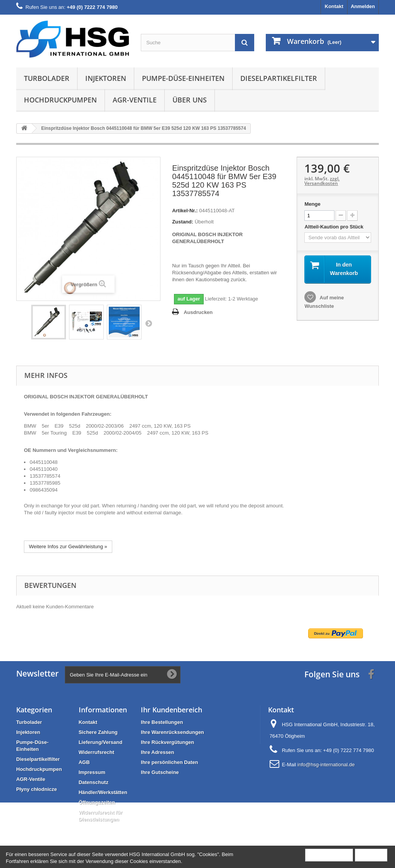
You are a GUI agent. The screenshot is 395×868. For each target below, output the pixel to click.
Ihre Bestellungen (162, 722)
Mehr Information (329, 855)
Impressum (92, 772)
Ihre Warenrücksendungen (172, 732)
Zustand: (183, 222)
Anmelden (363, 6)
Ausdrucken (198, 312)
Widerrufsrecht (96, 752)
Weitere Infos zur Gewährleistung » (68, 546)
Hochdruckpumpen (60, 100)
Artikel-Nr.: (185, 211)
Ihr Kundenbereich (171, 710)
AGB (84, 762)
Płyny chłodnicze (36, 789)
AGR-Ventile (135, 100)
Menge (312, 204)
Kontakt (334, 6)
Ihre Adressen (157, 752)
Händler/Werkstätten (103, 792)
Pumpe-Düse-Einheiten (183, 78)
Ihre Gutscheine (160, 772)
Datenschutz (94, 782)
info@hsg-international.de (326, 765)
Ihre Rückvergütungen (167, 742)
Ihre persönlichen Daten (169, 762)
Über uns (190, 100)
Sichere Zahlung (98, 732)
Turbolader (47, 78)
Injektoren (106, 78)
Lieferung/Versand (100, 742)
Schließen (371, 855)
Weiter (149, 323)
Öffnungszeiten (97, 802)
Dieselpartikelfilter (279, 78)
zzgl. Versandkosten (322, 181)
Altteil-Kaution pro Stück (334, 227)
